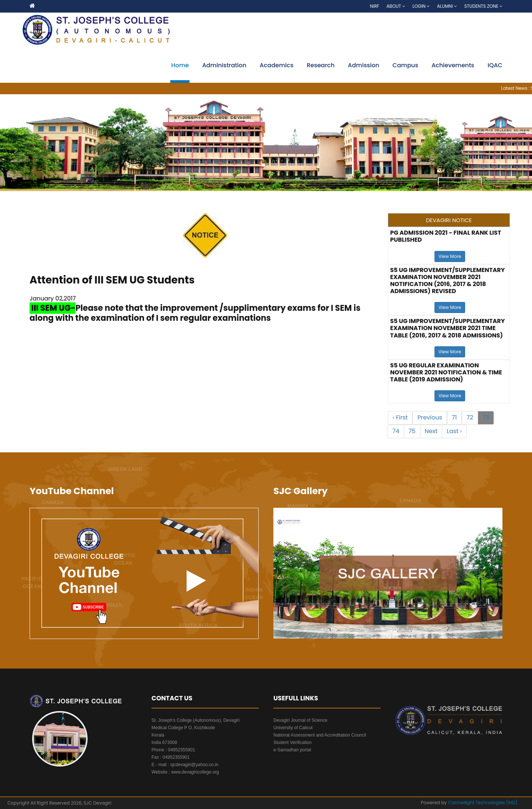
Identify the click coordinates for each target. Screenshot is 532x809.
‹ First (400, 417)
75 (412, 431)
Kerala (158, 735)
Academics (277, 65)
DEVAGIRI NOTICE (449, 220)
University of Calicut (293, 728)
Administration (224, 65)
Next (431, 431)
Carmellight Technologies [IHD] (483, 803)
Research (320, 65)
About (396, 6)
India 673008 (164, 742)
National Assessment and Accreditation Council (320, 735)
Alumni (447, 6)
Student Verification (292, 742)
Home (180, 65)
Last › (454, 431)
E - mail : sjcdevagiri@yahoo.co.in (185, 765)
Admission (364, 65)
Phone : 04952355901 (173, 750)
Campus (405, 65)
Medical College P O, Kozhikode (183, 728)
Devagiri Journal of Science (300, 720)
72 (470, 417)
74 (396, 431)
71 (454, 417)
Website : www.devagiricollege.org (185, 772)
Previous (430, 417)
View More (450, 256)
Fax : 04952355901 (170, 757)
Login (421, 6)
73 (486, 417)
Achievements (453, 65)
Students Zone (483, 6)
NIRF (375, 6)
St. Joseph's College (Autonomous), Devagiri (195, 720)
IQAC (495, 65)
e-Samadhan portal (292, 750)
